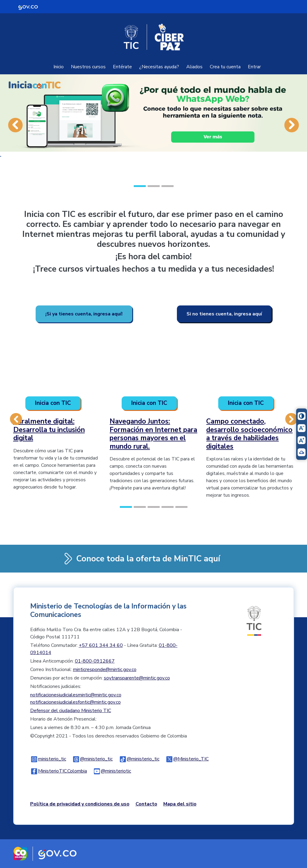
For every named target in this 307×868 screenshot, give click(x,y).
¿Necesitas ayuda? (159, 67)
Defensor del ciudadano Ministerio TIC (71, 711)
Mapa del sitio (180, 804)
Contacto (146, 804)
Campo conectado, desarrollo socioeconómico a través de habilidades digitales (249, 434)
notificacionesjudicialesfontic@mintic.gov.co (75, 702)
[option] (153, 125)
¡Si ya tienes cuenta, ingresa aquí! (84, 314)
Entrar (254, 67)
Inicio (59, 67)
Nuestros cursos (88, 67)
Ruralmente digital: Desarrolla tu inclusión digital (49, 430)
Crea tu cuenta (225, 67)
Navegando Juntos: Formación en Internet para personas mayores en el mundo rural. (153, 434)
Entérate (122, 67)
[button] (15, 135)
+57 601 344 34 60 (101, 645)
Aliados (194, 67)
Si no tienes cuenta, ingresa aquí (224, 314)
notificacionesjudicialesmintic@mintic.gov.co (76, 695)
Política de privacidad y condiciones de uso (80, 804)
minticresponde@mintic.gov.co (105, 670)
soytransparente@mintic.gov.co (137, 678)
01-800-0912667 (95, 661)
